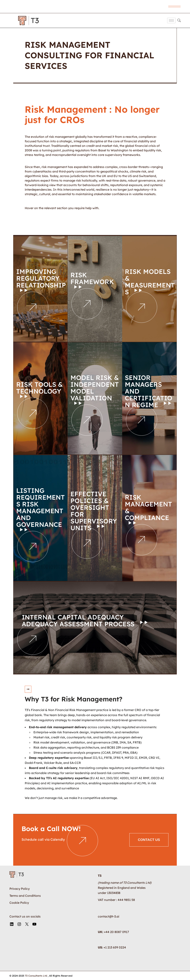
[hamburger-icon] (171, 20)
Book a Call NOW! (51, 828)
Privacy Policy (20, 888)
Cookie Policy (19, 902)
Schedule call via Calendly (44, 839)
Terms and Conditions (25, 895)
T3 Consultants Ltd (36, 975)
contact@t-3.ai (109, 916)
